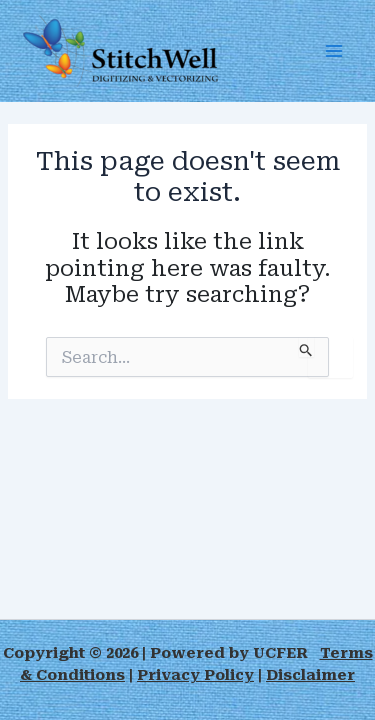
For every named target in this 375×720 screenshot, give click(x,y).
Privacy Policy (195, 675)
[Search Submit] (306, 347)
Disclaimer (310, 675)
